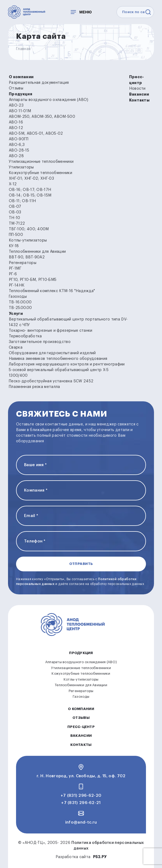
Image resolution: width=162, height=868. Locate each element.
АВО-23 (16, 105)
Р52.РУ (100, 857)
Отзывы (16, 88)
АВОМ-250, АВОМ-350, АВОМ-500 (42, 117)
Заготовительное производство (40, 342)
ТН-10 (15, 218)
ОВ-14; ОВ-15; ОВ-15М (30, 195)
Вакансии (139, 94)
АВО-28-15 (19, 150)
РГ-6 (13, 274)
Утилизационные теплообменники (41, 162)
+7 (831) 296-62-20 (81, 796)
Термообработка (25, 336)
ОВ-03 (15, 212)
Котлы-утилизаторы (28, 240)
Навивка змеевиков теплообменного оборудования (58, 359)
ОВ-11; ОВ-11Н (22, 201)
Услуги (16, 314)
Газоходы (18, 297)
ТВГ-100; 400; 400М (29, 229)
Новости (137, 89)
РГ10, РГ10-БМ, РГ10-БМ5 (33, 280)
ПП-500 (16, 235)
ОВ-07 (15, 207)
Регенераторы (23, 263)
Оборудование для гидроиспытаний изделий (52, 353)
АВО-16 (16, 122)
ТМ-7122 (17, 224)
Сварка (16, 348)
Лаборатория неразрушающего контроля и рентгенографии (67, 364)
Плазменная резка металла (34, 387)
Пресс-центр (81, 727)
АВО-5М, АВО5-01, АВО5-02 (36, 134)
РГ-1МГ (15, 269)
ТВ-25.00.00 (20, 308)
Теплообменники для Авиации (37, 252)
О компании (21, 77)
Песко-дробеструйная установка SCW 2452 (51, 381)
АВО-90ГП (19, 139)
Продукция (20, 94)
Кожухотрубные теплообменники (40, 173)
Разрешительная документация (39, 83)
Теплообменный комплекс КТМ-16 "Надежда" (52, 291)
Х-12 (13, 184)
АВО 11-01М (20, 111)
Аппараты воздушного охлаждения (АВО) (49, 100)
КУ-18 (14, 246)
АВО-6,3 (17, 145)
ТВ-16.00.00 (20, 302)
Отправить (81, 564)
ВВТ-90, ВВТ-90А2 (27, 257)
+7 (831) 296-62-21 (81, 803)
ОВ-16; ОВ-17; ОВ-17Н (30, 190)
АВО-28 (16, 156)
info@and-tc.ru (81, 822)
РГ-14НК (17, 285)
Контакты (139, 100)
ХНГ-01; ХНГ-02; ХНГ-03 (31, 179)
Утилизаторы (21, 167)
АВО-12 (16, 128)
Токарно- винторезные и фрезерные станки (51, 331)
